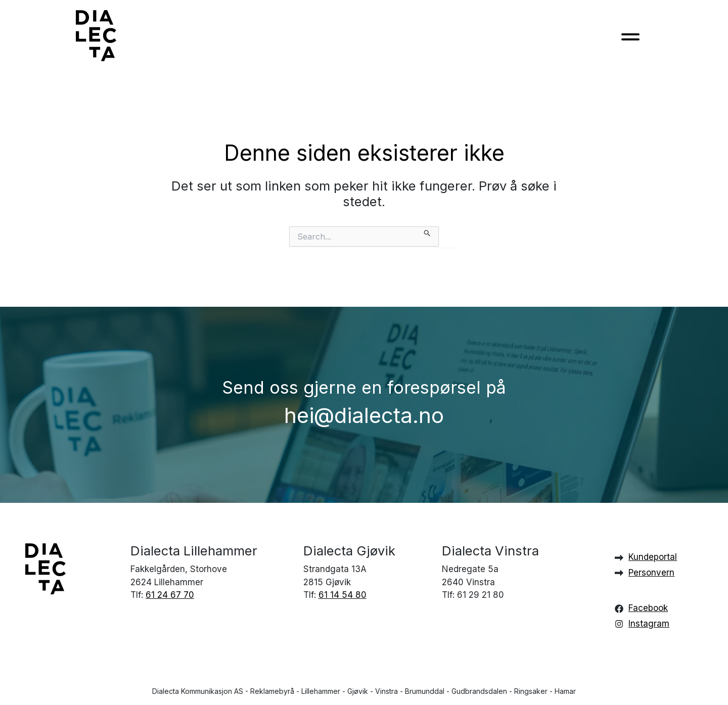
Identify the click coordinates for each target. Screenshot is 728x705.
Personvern (651, 573)
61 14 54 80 (343, 595)
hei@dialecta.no (364, 415)
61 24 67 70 (170, 595)
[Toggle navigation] (630, 40)
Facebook (648, 608)
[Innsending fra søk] (427, 231)
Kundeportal (653, 557)
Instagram (649, 624)
